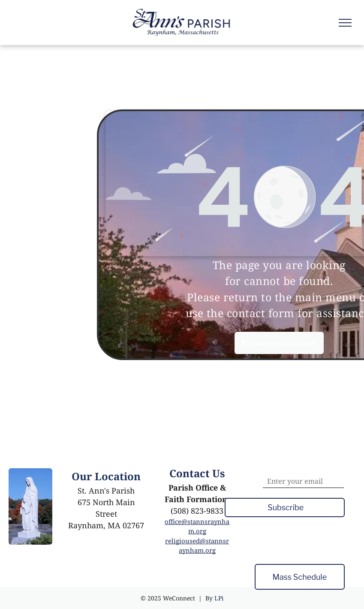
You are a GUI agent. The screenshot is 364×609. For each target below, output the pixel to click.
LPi (219, 598)
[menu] (345, 23)
